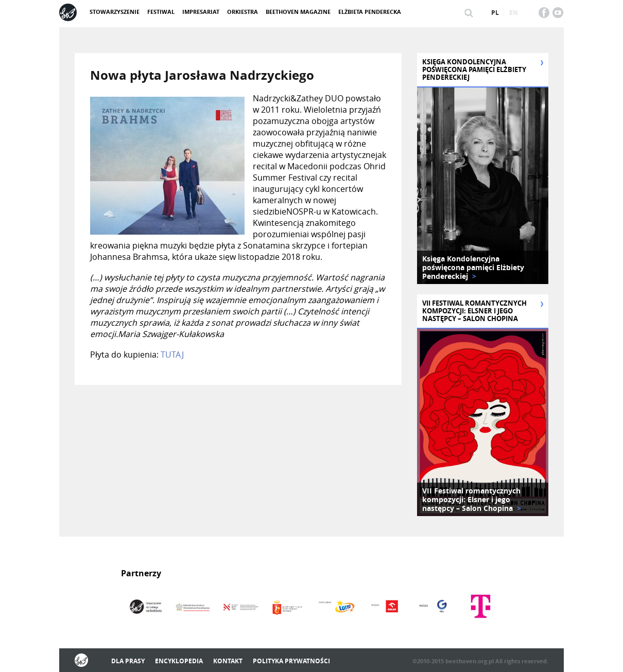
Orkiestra (243, 12)
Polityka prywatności (291, 661)
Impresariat (201, 12)
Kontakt (228, 661)
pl (495, 13)
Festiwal (161, 12)
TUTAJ (172, 355)
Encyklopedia (179, 661)
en (514, 13)
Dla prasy (128, 661)
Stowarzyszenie (115, 12)
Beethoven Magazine (298, 12)
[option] (483, 186)
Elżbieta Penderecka (370, 12)
